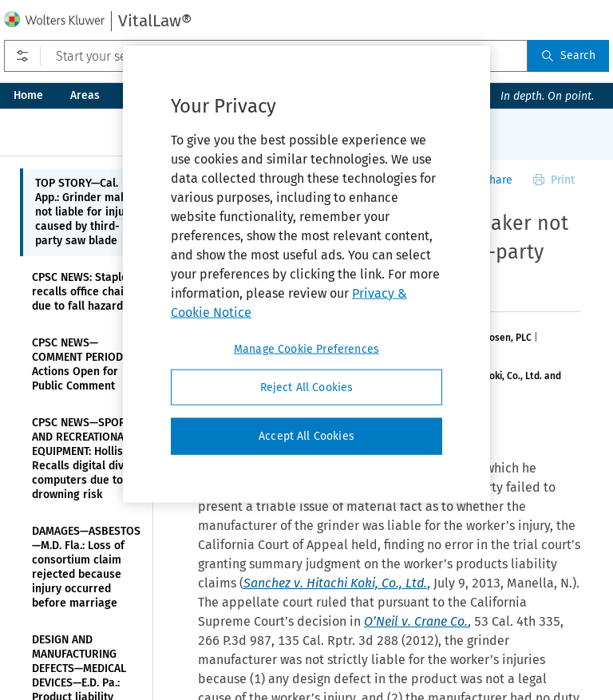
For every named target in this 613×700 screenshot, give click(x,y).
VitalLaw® (155, 21)
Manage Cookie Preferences (306, 348)
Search (568, 55)
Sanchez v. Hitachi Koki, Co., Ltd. (335, 583)
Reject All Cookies (307, 387)
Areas (85, 95)
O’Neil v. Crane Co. (416, 621)
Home (28, 95)
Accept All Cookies (306, 436)
